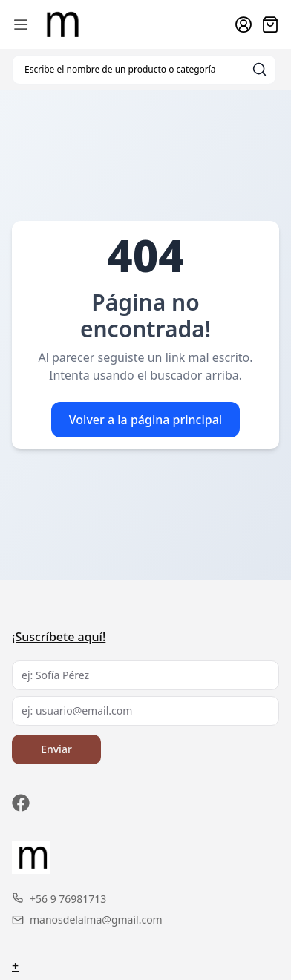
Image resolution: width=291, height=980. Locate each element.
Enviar (56, 749)
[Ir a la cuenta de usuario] (243, 24)
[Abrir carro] (270, 24)
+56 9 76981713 (59, 899)
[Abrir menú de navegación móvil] (21, 24)
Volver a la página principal (145, 420)
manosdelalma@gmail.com (87, 920)
